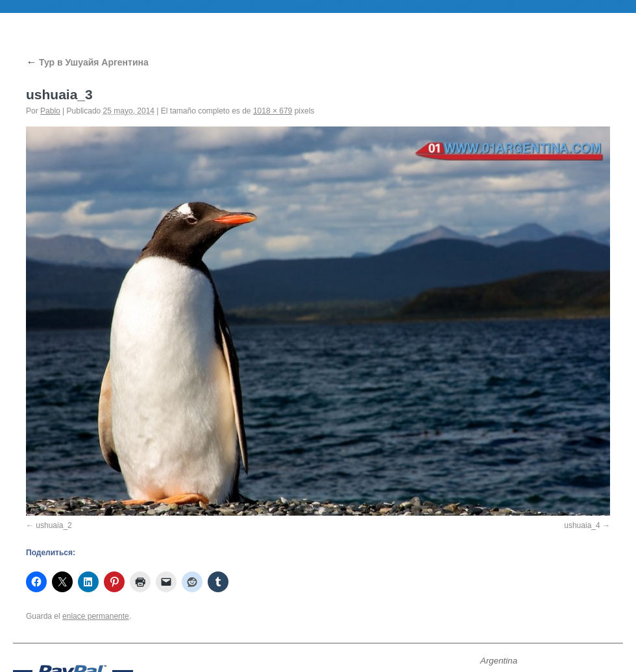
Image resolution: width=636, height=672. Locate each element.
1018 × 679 (273, 111)
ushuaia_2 (54, 525)
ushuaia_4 (582, 525)
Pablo (50, 111)
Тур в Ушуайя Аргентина (87, 62)
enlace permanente (96, 616)
